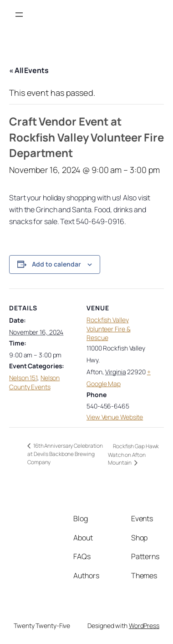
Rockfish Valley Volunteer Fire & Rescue (108, 329)
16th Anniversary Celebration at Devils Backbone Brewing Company (65, 454)
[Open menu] (19, 15)
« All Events (29, 70)
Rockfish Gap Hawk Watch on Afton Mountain (133, 454)
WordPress (144, 626)
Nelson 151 (23, 378)
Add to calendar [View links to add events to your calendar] (56, 264)
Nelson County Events (34, 382)
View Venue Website (115, 417)
